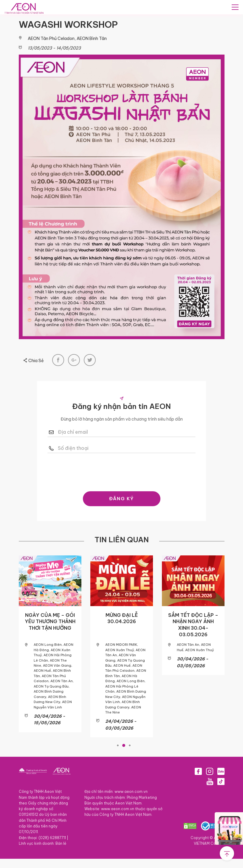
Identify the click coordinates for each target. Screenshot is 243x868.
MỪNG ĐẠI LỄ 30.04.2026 (122, 635)
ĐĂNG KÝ (121, 515)
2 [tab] (124, 755)
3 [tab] (130, 755)
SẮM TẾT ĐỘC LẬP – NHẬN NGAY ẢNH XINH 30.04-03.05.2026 (193, 641)
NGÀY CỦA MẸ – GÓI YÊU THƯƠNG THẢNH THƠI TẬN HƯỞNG (50, 638)
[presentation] (130, 487)
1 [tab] (118, 755)
